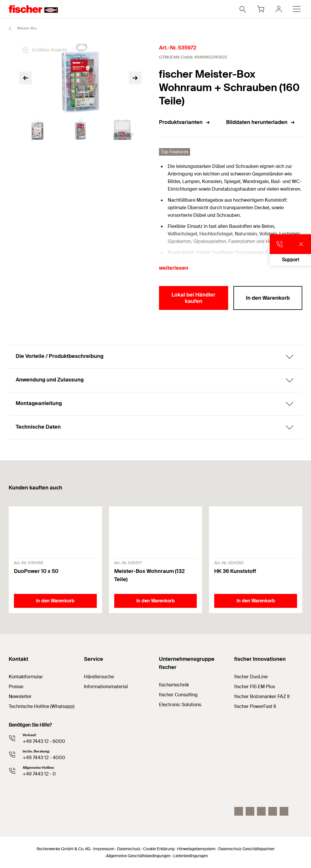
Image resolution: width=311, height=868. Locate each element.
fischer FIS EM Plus (255, 687)
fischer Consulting (178, 695)
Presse (16, 687)
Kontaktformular (26, 677)
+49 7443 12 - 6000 (44, 741)
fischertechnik (174, 685)
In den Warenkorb (268, 298)
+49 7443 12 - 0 (39, 774)
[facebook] (273, 811)
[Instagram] (239, 811)
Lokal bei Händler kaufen (193, 298)
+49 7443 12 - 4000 (44, 758)
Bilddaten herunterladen (261, 122)
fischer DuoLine (251, 677)
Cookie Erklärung (159, 849)
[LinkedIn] (250, 811)
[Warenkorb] (261, 9)
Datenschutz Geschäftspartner (246, 849)
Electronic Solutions (180, 705)
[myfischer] (279, 9)
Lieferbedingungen (191, 856)
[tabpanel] (37, 130)
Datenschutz (129, 849)
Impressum (104, 849)
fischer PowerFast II (255, 706)
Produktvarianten (185, 122)
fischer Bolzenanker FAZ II (262, 696)
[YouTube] (261, 811)
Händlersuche (99, 677)
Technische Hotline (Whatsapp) (42, 706)
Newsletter (20, 696)
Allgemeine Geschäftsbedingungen (138, 856)
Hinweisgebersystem (196, 849)
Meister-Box (20, 29)
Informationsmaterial (106, 687)
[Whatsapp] (284, 811)
